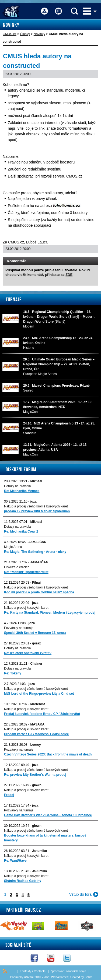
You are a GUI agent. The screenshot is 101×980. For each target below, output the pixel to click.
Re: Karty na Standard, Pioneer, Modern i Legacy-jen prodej (50, 613)
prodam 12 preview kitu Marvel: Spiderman (37, 511)
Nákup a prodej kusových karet (26, 608)
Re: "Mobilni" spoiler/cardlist (26, 572)
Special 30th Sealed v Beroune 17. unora (35, 633)
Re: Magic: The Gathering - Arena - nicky (35, 552)
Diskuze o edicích (17, 567)
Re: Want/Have (15, 861)
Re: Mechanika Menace (22, 491)
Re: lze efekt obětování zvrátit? (28, 653)
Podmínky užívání (22, 977)
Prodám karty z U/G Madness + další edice (36, 734)
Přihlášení (44, 7)
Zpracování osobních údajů (68, 971)
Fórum (58, 7)
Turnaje (14, 299)
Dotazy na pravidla (17, 486)
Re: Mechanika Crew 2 (21, 531)
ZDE (69, 275)
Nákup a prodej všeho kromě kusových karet (36, 506)
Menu (87, 11)
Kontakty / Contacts (32, 971)
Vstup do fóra (80, 894)
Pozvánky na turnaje (19, 628)
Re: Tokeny (13, 673)
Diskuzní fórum (21, 469)
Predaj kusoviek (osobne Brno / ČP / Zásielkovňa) (42, 714)
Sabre (88, 977)
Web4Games (60, 977)
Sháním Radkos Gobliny (23, 881)
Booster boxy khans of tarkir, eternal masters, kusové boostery (45, 838)
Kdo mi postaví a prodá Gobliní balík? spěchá (39, 592)
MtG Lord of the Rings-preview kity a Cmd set (39, 694)
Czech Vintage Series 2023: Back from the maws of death (48, 754)
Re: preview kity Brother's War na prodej (35, 775)
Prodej (9, 795)
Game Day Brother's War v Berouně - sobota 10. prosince (48, 815)
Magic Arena (13, 547)
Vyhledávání (74, 11)
